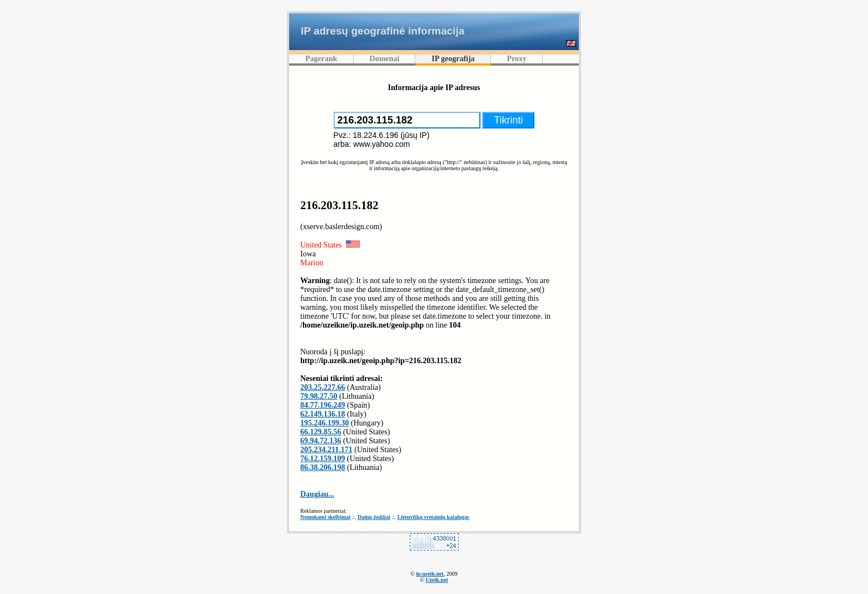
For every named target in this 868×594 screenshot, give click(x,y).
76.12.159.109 (323, 459)
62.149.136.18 (323, 414)
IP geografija (453, 59)
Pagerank (321, 59)
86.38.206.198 (323, 467)
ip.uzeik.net (430, 574)
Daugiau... (317, 494)
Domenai (385, 59)
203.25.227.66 (323, 387)
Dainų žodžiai (374, 517)
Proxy (517, 59)
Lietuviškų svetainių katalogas (433, 517)
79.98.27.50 (319, 396)
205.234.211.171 (326, 450)
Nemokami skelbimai (325, 517)
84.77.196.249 (323, 405)
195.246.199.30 (325, 423)
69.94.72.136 (321, 441)
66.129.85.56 (321, 432)
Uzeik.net (437, 580)
